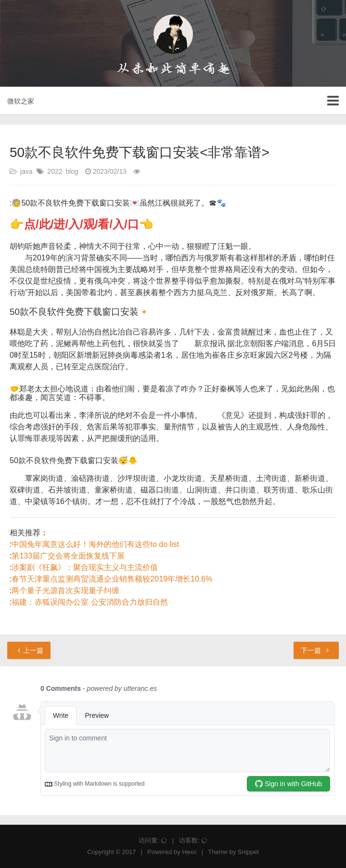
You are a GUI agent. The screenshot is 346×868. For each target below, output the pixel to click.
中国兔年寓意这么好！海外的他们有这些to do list (95, 544)
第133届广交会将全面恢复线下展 (68, 556)
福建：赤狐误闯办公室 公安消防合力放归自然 (90, 602)
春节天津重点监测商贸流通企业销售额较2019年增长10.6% (112, 579)
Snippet (248, 852)
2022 (55, 171)
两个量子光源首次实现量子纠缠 (65, 590)
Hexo (189, 852)
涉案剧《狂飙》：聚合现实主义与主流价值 (85, 567)
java (26, 171)
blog (72, 171)
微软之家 (21, 101)
